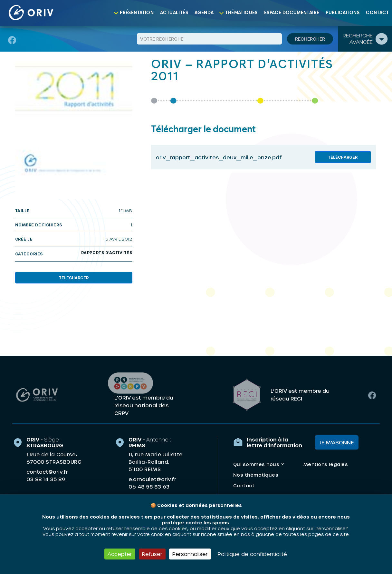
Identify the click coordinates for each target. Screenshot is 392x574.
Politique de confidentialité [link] (252, 554)
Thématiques (241, 13)
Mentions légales (326, 464)
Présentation (137, 13)
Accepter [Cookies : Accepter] (120, 554)
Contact (377, 13)
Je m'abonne (337, 442)
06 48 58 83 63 (149, 486)
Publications (343, 13)
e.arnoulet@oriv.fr (152, 478)
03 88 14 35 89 (46, 479)
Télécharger (74, 278)
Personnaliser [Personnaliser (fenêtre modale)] (190, 554)
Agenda (204, 13)
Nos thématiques (256, 474)
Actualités (174, 13)
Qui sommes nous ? (259, 464)
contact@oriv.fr (47, 471)
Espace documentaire (292, 13)
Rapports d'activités (107, 252)
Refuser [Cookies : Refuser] (152, 554)
